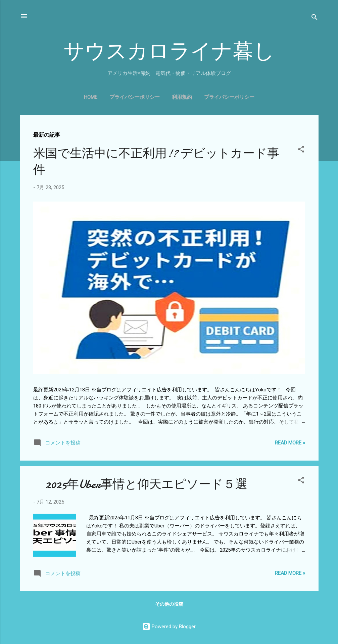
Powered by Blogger (169, 627)
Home (91, 97)
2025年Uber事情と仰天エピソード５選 (140, 484)
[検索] (315, 18)
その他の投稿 (169, 604)
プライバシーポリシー (135, 97)
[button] (301, 150)
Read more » (290, 443)
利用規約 (182, 97)
